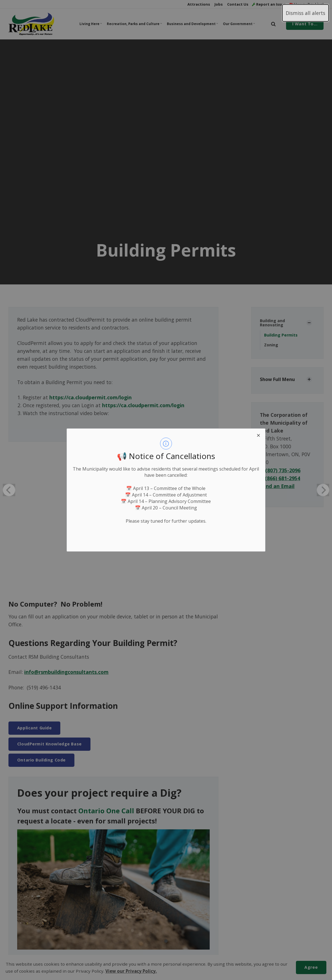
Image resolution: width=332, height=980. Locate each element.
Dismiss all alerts (306, 13)
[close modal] (258, 435)
